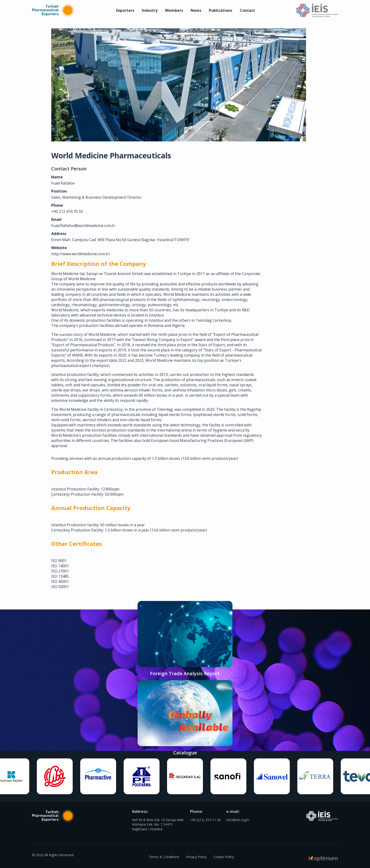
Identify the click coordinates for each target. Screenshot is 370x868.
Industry (150, 10)
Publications (221, 10)
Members (174, 10)
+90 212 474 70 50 (86, 208)
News (196, 10)
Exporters (125, 10)
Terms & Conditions (163, 856)
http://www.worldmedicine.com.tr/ (100, 255)
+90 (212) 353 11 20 (205, 825)
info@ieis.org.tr (238, 825)
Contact (247, 10)
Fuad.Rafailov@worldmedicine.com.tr (102, 222)
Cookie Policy (225, 856)
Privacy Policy (196, 856)
